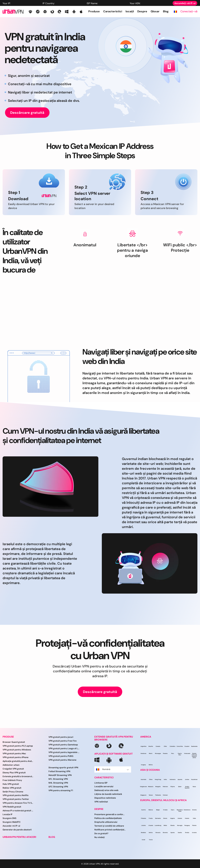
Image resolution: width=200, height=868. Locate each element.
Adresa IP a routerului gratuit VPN (18, 811)
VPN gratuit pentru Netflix (16, 795)
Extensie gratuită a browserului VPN (18, 776)
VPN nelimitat (101, 802)
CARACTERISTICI (104, 778)
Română (112, 769)
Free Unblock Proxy (12, 780)
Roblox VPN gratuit (12, 788)
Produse (94, 11)
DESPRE (99, 809)
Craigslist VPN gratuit (13, 769)
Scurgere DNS (9, 818)
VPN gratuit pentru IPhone (15, 757)
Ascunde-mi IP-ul (11, 826)
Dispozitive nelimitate (105, 798)
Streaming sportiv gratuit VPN (63, 768)
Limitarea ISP (101, 783)
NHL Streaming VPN (58, 783)
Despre (142, 11)
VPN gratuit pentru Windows (17, 750)
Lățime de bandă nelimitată (108, 794)
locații (130, 11)
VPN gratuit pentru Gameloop (63, 745)
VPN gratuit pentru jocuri (61, 737)
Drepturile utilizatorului (106, 822)
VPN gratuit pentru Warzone (62, 760)
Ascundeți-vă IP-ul (185, 3)
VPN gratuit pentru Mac (14, 754)
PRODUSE (8, 737)
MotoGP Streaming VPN (60, 775)
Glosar (155, 11)
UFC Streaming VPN (58, 787)
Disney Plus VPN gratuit (14, 773)
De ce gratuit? (101, 833)
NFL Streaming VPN (58, 779)
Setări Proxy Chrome (13, 792)
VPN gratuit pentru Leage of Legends (64, 748)
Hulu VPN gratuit (11, 784)
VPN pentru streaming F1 (61, 790)
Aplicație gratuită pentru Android (18, 761)
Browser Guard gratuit (14, 742)
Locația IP (7, 814)
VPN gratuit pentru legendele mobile (64, 752)
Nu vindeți (99, 837)
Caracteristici (113, 11)
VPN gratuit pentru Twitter (16, 799)
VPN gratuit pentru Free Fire (63, 741)
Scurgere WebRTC (12, 822)
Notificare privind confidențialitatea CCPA (110, 830)
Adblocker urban (11, 765)
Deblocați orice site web (106, 790)
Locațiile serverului (104, 786)
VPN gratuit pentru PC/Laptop (18, 746)
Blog (166, 11)
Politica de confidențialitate (108, 818)
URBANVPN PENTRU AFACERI (19, 837)
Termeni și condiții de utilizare (109, 826)
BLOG (52, 837)
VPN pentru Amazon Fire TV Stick (18, 803)
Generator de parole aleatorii (17, 830)
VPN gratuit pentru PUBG (61, 756)
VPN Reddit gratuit (12, 807)
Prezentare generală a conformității (110, 814)
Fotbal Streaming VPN (59, 771)
